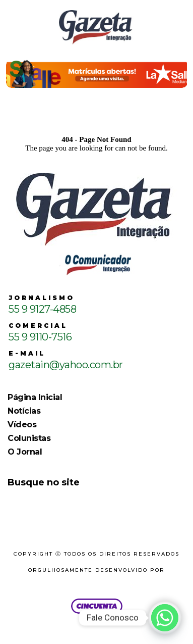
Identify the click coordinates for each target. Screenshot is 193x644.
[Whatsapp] (165, 618)
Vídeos (22, 425)
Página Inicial (35, 397)
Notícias (24, 411)
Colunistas (29, 438)
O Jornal (25, 452)
